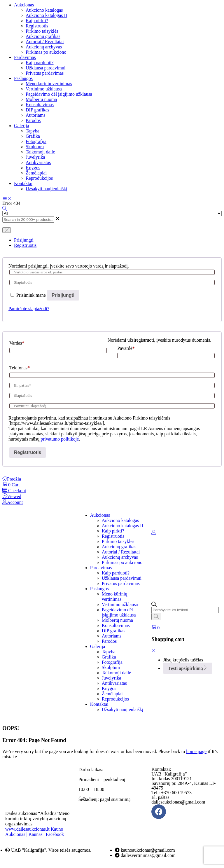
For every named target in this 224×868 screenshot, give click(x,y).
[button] (155, 628)
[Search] (156, 616)
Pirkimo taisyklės (42, 31)
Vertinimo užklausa (44, 89)
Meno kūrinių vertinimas (49, 84)
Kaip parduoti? (40, 63)
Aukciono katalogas (44, 10)
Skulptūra (35, 147)
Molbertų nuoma (41, 99)
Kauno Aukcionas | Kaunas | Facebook (35, 832)
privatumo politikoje (60, 439)
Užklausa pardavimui (45, 68)
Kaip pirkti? (37, 21)
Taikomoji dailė (40, 152)
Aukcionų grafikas (43, 36)
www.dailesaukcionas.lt (27, 829)
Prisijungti (63, 295)
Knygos (33, 168)
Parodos (33, 120)
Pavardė (126, 348)
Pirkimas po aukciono (46, 52)
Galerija (22, 126)
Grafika (33, 136)
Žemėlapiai (36, 173)
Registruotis (37, 26)
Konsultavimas (40, 105)
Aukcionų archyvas (44, 47)
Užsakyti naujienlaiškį (47, 189)
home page (196, 751)
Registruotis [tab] (25, 245)
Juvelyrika (35, 157)
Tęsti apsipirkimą (188, 668)
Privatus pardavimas (45, 73)
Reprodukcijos (39, 178)
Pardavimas (25, 57)
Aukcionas (24, 5)
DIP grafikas (37, 110)
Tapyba (33, 131)
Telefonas (20, 368)
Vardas (17, 343)
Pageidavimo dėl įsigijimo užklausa (59, 94)
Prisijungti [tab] (24, 240)
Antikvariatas (38, 162)
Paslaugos (23, 78)
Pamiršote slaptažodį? (29, 309)
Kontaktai (23, 183)
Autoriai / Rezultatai (45, 42)
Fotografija (36, 141)
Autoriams (36, 115)
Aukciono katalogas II (46, 15)
